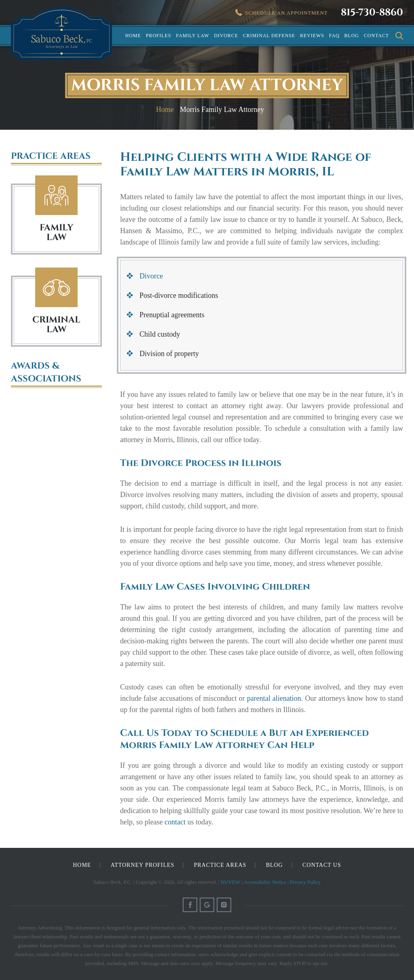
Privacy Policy (305, 882)
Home (133, 36)
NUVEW (230, 882)
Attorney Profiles (143, 865)
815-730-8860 (372, 13)
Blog (352, 36)
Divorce (226, 36)
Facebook (190, 905)
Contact (376, 36)
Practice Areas (220, 865)
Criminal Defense (269, 36)
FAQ (334, 36)
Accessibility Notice (265, 882)
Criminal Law (56, 288)
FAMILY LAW (56, 233)
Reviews (312, 36)
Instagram (224, 905)
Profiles (159, 36)
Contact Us (322, 865)
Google (207, 905)
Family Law (192, 36)
